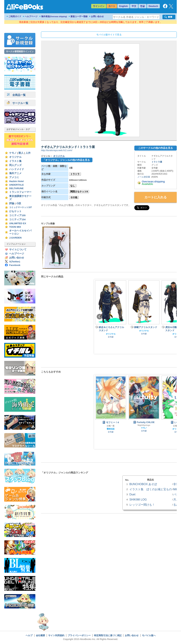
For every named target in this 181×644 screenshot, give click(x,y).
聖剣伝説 (111, 429)
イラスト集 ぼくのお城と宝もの (151, 489)
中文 (134, 6)
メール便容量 (144, 177)
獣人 (21, 153)
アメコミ (14, 177)
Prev (100, 317)
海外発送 (54, 16)
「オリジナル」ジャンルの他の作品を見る (66, 160)
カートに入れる (156, 197)
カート (112, 6)
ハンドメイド (17, 169)
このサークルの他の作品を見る (156, 148)
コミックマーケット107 (21, 207)
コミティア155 (17, 215)
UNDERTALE (17, 185)
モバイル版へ (149, 635)
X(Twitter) (15, 262)
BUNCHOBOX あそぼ (143, 484)
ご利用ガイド (15, 16)
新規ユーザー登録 (79, 16)
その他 (74, 197)
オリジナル (15, 157)
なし (73, 186)
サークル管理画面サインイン (20, 51)
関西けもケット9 (79, 192)
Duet (132, 494)
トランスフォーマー (20, 192)
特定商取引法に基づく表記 (108, 635)
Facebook (15, 265)
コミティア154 (17, 219)
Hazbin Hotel (16, 181)
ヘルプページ (31, 16)
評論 (12, 203)
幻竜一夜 (111, 426)
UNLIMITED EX (18, 223)
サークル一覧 (18, 103)
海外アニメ (15, 173)
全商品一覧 (16, 95)
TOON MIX (15, 227)
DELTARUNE (16, 188)
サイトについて (18, 250)
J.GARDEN (15, 238)
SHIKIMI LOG (138, 499)
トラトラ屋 (157, 162)
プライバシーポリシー (79, 635)
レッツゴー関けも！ (142, 505)
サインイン (99, 6)
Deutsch (153, 6)
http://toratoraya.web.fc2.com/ (57, 150)
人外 (28, 153)
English (123, 6)
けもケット (15, 211)
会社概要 (40, 635)
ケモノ (13, 153)
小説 (19, 203)
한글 (142, 6)
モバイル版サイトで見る (109, 35)
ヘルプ (29, 635)
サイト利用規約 (56, 635)
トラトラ (75, 174)
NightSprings (144, 425)
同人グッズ (15, 165)
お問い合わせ (97, 16)
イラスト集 (15, 161)
